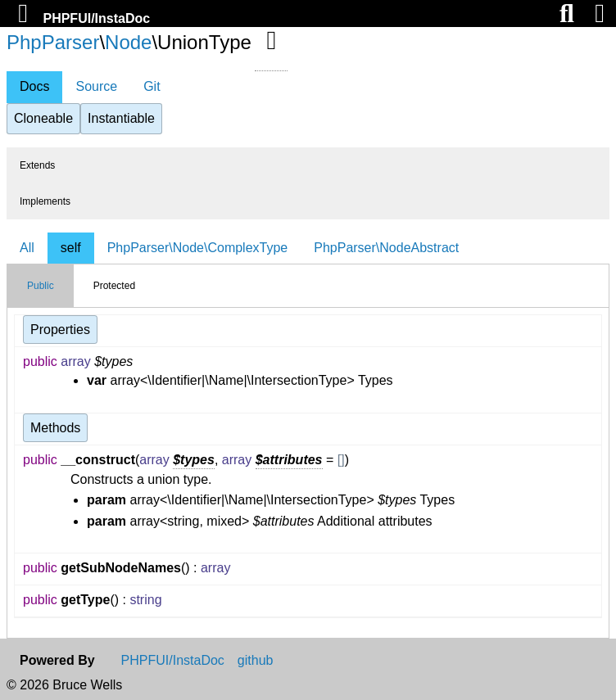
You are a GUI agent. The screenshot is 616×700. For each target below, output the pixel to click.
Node (128, 42)
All (27, 248)
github (256, 661)
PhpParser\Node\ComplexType (198, 248)
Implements (45, 201)
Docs (34, 86)
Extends (37, 165)
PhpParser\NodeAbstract (386, 248)
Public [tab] (41, 286)
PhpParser (53, 42)
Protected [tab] (114, 286)
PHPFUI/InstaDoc (96, 18)
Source (96, 86)
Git (152, 86)
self (71, 248)
